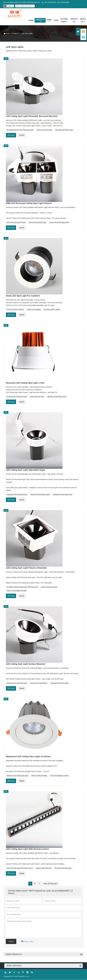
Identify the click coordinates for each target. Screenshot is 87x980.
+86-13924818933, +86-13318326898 (57, 2)
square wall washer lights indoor (59, 223)
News (49, 21)
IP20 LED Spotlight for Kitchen (59, 776)
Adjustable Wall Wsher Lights (64, 130)
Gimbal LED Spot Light (37, 397)
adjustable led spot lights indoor (57, 397)
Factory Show (64, 20)
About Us (83, 20)
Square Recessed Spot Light (38, 223)
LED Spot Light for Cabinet (52, 310)
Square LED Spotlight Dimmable (17, 591)
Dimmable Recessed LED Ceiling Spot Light (20, 130)
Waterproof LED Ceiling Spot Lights (18, 776)
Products (40, 21)
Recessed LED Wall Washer (39, 683)
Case (56, 20)
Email (11, 135)
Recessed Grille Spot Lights (63, 868)
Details (22, 135)
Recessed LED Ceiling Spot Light (17, 397)
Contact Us (74, 20)
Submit (11, 942)
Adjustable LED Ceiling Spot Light (17, 495)
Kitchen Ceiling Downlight (39, 776)
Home (31, 20)
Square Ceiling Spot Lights (49, 587)
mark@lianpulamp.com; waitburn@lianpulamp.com (23, 2)
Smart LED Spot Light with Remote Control (20, 868)
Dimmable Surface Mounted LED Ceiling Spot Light (22, 587)
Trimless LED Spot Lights (44, 130)
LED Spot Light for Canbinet (15, 310)
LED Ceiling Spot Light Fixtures (16, 223)
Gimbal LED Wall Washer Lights (40, 495)
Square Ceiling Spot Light (44, 868)
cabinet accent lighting (34, 310)
